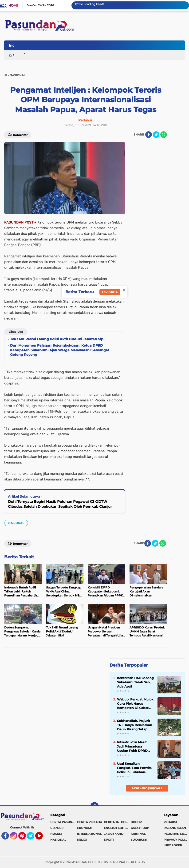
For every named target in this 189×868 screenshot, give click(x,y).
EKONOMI (84, 828)
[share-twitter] (156, 135)
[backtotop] (94, 806)
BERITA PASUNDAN (64, 822)
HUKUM (56, 834)
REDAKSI (170, 822)
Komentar (18, 135)
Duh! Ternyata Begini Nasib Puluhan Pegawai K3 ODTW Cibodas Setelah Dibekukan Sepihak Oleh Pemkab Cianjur (60, 504)
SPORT (109, 840)
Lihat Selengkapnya (147, 788)
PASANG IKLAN (175, 828)
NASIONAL (16, 523)
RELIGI (82, 840)
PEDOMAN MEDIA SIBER (176, 834)
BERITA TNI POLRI (117, 822)
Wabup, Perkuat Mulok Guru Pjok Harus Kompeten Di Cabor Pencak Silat (135, 704)
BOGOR (136, 822)
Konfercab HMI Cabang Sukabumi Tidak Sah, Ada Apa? (135, 682)
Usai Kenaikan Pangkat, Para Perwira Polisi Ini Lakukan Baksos (134, 768)
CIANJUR (57, 828)
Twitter (33, 838)
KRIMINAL (138, 834)
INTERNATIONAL (89, 834)
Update (110, 292)
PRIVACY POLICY (176, 840)
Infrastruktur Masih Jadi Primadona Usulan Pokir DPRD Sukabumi (132, 747)
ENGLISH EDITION (117, 828)
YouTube (42, 838)
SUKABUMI (139, 840)
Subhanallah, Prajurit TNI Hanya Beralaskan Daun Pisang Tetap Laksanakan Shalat (135, 725)
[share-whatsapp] (164, 135)
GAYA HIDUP (140, 828)
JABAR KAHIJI (114, 834)
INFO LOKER (173, 845)
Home (13, 5)
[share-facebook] (149, 135)
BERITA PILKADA (90, 822)
